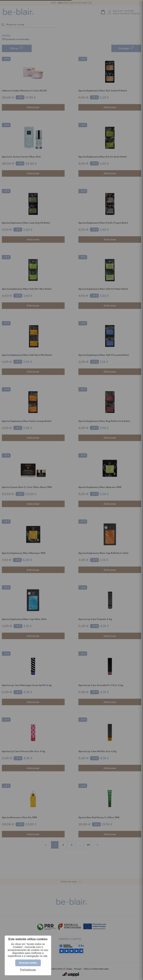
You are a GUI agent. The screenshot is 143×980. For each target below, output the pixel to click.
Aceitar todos (28, 963)
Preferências (28, 970)
